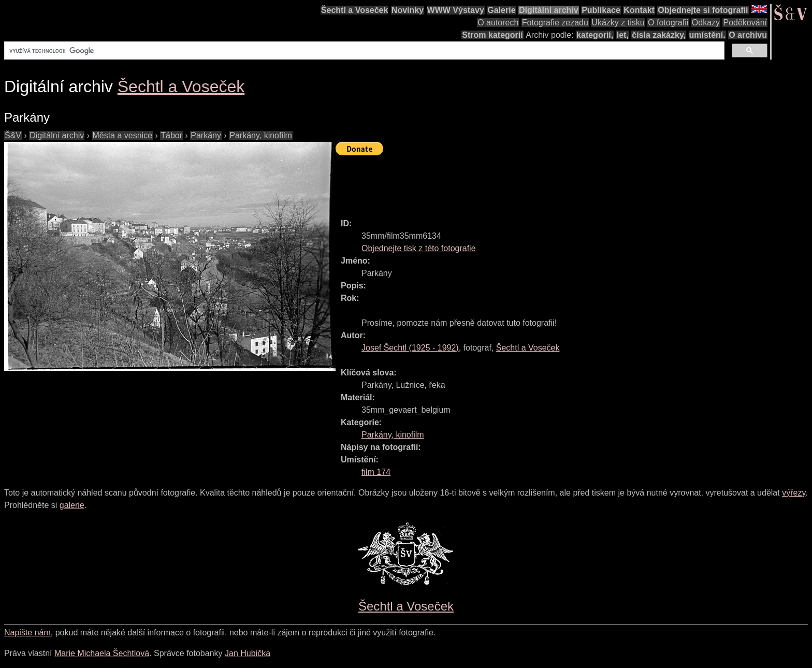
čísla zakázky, (659, 35)
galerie (72, 505)
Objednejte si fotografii (703, 10)
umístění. (707, 35)
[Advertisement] (524, 182)
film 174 (376, 472)
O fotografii (668, 23)
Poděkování (745, 23)
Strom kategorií (492, 35)
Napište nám (27, 633)
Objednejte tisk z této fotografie (419, 248)
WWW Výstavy (456, 10)
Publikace (601, 10)
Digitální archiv (549, 10)
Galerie (501, 10)
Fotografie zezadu (555, 23)
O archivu (748, 35)
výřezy (794, 493)
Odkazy (706, 23)
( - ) (410, 348)
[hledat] (363, 51)
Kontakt (639, 10)
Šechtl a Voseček (355, 10)
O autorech (498, 23)
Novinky (408, 10)
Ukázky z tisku (618, 23)
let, (623, 35)
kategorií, (595, 35)
